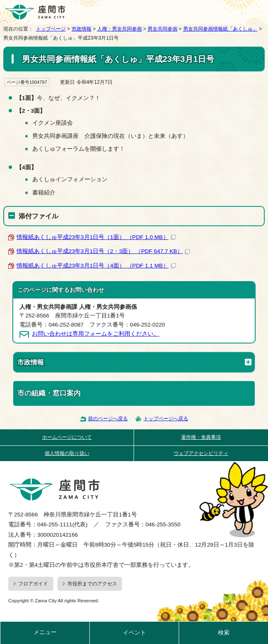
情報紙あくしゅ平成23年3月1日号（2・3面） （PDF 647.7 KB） (103, 251)
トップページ (51, 29)
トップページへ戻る (166, 419)
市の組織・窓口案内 (49, 393)
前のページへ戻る (108, 419)
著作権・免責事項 (201, 437)
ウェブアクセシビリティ (201, 453)
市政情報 (81, 29)
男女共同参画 (163, 29)
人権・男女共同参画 (120, 29)
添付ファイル (38, 216)
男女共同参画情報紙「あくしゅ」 (220, 29)
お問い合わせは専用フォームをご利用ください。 (96, 334)
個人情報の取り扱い (67, 453)
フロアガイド (33, 584)
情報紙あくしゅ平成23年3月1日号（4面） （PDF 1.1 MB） (96, 266)
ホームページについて (67, 437)
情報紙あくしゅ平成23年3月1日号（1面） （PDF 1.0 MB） (96, 237)
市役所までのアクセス (92, 584)
